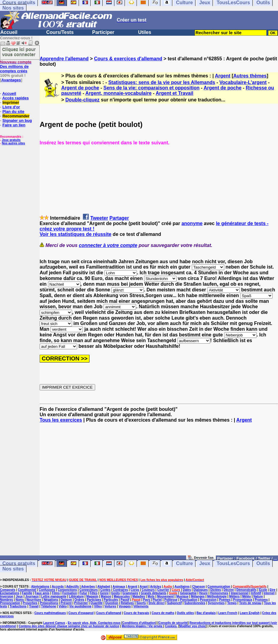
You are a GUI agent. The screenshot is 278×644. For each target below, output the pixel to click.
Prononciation (10, 603)
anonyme (192, 223)
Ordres (79, 600)
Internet (269, 593)
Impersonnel (239, 593)
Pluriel (157, 600)
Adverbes (88, 587)
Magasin (92, 596)
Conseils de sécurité (173, 623)
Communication (219, 587)
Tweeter (99, 218)
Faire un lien (14, 125)
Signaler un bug (17, 120)
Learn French (228, 613)
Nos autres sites (13, 143)
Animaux (119, 587)
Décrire (228, 590)
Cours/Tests (60, 32)
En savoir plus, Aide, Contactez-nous (94, 623)
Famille (27, 593)
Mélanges (198, 596)
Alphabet (104, 587)
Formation (69, 593)
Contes (105, 590)
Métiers (234, 596)
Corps (135, 590)
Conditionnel (27, 590)
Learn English (250, 613)
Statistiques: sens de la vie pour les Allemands (162, 82)
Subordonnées (195, 603)
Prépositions (49, 603)
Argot (144, 587)
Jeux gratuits (11, 140)
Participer (103, 32)
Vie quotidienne (80, 606)
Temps (232, 603)
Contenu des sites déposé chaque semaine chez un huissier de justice (69, 626)
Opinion (66, 600)
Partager (119, 218)
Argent (223, 76)
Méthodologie (217, 596)
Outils (263, 563)
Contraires (120, 590)
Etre (272, 590)
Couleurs (148, 590)
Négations (51, 600)
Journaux (32, 596)
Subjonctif (175, 603)
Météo (247, 596)
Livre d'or (11, 107)
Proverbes (30, 603)
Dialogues (201, 590)
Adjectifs (72, 587)
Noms (20, 600)
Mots (151, 596)
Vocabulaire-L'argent (243, 82)
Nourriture (34, 600)
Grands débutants (154, 593)
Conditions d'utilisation (139, 623)
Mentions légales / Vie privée (142, 626)
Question (112, 603)
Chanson (199, 587)
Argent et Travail (174, 93)
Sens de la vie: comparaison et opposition (151, 88)
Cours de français (136, 613)
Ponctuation (189, 600)
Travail (34, 606)
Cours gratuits (19, 563)
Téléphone (49, 606)
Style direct (156, 603)
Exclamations (10, 593)
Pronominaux (243, 600)
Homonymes (219, 593)
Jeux (205, 563)
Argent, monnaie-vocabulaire (118, 93)
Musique (182, 596)
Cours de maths (163, 613)
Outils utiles (185, 613)
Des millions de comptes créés (16, 66)
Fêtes (94, 593)
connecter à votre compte (108, 245)
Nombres (6, 600)
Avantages (11, 80)
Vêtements (141, 606)
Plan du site (13, 111)
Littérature (76, 596)
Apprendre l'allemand (64, 59)
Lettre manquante (54, 596)
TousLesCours (233, 563)
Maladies (139, 596)
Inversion (7, 596)
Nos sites (13, 8)
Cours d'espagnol (81, 613)
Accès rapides (15, 98)
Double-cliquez (83, 100)
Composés (8, 590)
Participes (94, 600)
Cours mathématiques (50, 613)
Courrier (163, 590)
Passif (125, 600)
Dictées (216, 590)
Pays (147, 600)
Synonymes (216, 603)
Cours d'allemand (109, 613)
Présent (66, 603)
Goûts (115, 593)
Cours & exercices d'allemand (128, 59)
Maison (106, 596)
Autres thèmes (250, 76)
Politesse (171, 600)
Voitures (110, 606)
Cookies (171, 626)
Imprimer (11, 102)
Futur (83, 593)
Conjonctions (67, 590)
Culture (184, 563)
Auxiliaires (182, 587)
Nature (258, 596)
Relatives (127, 603)
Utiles (145, 32)
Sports (141, 603)
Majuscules (122, 596)
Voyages (125, 606)
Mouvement (165, 596)
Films (56, 593)
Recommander (16, 116)
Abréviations (40, 587)
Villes (98, 606)
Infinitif (256, 593)
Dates (187, 590)
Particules (111, 600)
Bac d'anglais (206, 613)
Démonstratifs (246, 590)
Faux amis (42, 593)
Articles (156, 587)
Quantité (97, 603)
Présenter (81, 603)
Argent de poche (80, 88)
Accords (58, 587)
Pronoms (261, 600)
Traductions (18, 606)
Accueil (9, 32)
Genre (104, 593)
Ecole (263, 590)
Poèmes (225, 600)
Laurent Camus (54, 623)
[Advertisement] (159, 492)
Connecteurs (89, 590)
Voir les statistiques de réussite (76, 234)
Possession (208, 600)
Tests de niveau (250, 603)
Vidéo (63, 606)
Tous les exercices (61, 420)
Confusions (47, 590)
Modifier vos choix (192, 626)
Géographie (188, 593)
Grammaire (130, 593)
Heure (203, 593)
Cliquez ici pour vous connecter (19, 52)
